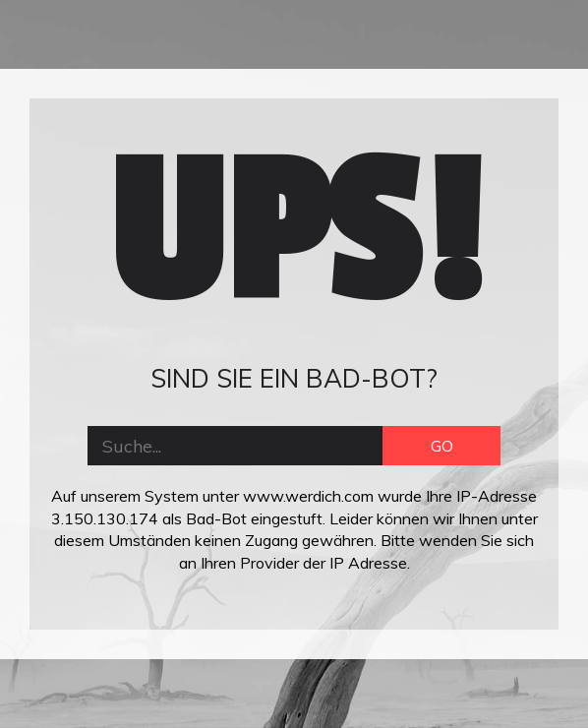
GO (442, 446)
